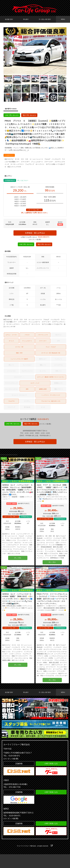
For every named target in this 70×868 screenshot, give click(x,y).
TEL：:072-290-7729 (12, 801)
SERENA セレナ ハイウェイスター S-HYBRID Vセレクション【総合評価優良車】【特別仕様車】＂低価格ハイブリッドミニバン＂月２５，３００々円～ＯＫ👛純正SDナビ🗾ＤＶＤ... (18, 495)
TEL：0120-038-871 (12, 769)
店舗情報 (19, 777)
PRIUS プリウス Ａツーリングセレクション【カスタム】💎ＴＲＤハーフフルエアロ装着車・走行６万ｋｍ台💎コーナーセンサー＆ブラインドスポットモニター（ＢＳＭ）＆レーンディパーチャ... (52, 608)
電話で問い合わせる (29, 115)
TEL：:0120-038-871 (12, 829)
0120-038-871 (44, 238)
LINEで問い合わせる (12, 115)
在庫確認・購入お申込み (35, 233)
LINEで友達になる (51, 777)
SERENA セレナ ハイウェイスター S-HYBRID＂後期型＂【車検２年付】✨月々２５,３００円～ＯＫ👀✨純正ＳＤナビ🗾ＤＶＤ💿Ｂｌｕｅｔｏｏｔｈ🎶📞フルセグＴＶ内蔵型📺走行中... (18, 608)
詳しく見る (18, 565)
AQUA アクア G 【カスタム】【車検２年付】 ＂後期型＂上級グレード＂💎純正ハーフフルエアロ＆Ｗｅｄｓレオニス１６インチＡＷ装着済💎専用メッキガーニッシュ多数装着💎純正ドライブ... (52, 495)
